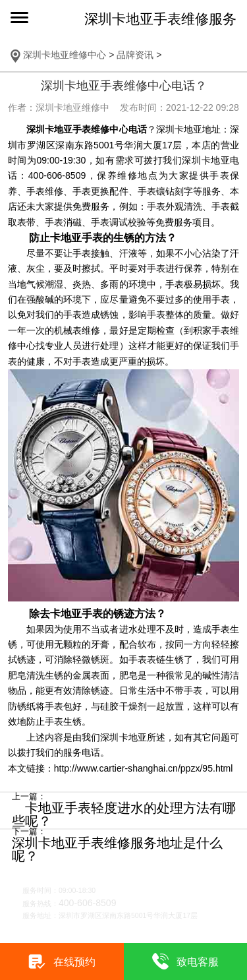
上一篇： (29, 797)
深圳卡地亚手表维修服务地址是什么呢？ (117, 849)
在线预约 (74, 962)
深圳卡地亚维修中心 (65, 55)
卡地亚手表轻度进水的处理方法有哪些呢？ (124, 814)
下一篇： (29, 832)
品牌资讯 (135, 55)
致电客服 (198, 962)
